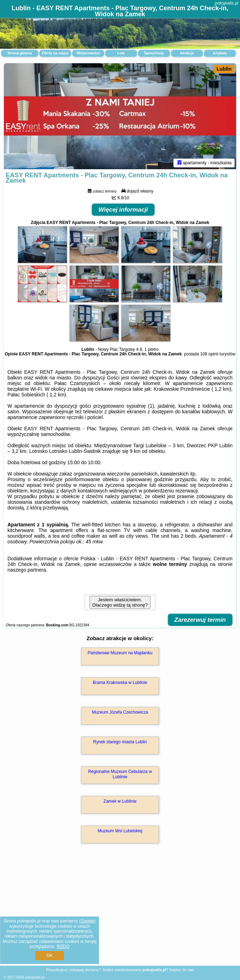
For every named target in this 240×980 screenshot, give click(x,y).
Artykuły (220, 53)
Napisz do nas (182, 970)
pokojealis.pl (227, 3)
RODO (63, 946)
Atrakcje (187, 53)
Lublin (224, 69)
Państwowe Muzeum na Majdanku (120, 653)
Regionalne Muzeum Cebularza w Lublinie (120, 774)
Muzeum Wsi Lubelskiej (120, 831)
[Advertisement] (120, 912)
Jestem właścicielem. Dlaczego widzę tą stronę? (120, 602)
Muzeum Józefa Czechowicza (120, 712)
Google (87, 921)
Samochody (154, 53)
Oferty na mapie (55, 53)
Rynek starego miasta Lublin (120, 742)
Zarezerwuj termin (200, 620)
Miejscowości (88, 53)
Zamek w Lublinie (120, 801)
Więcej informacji (123, 210)
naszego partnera (27, 570)
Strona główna (20, 53)
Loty (121, 53)
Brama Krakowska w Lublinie (120, 683)
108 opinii (209, 354)
